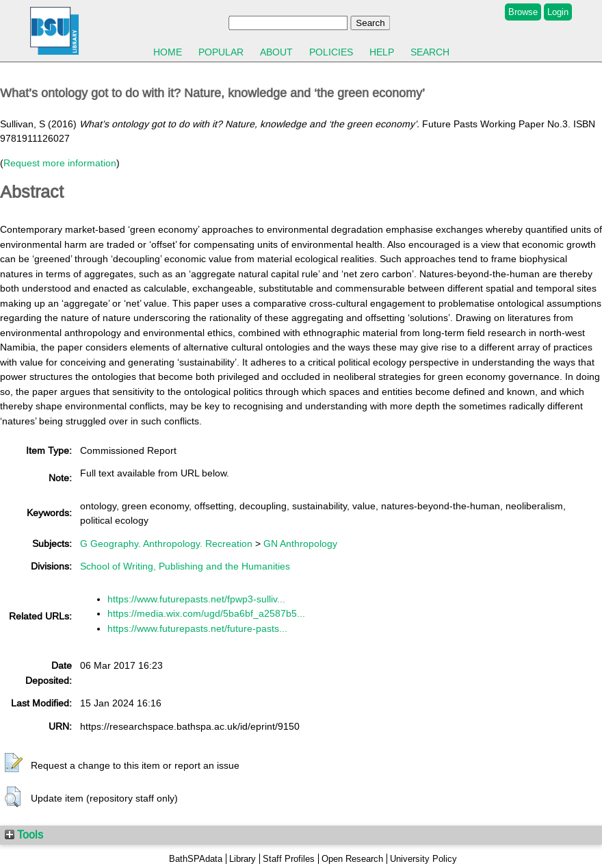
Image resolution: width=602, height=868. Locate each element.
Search (430, 52)
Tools (24, 834)
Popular (221, 52)
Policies (331, 52)
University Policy (423, 859)
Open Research (352, 859)
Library (243, 859)
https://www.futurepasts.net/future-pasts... (197, 628)
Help (382, 52)
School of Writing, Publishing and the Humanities (185, 566)
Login (558, 12)
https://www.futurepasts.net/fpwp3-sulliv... (196, 599)
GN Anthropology (300, 544)
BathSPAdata (196, 859)
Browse (523, 12)
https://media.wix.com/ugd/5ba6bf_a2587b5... (206, 613)
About (276, 52)
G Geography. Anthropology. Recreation (166, 544)
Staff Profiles (289, 859)
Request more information (60, 163)
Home (168, 52)
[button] (14, 763)
